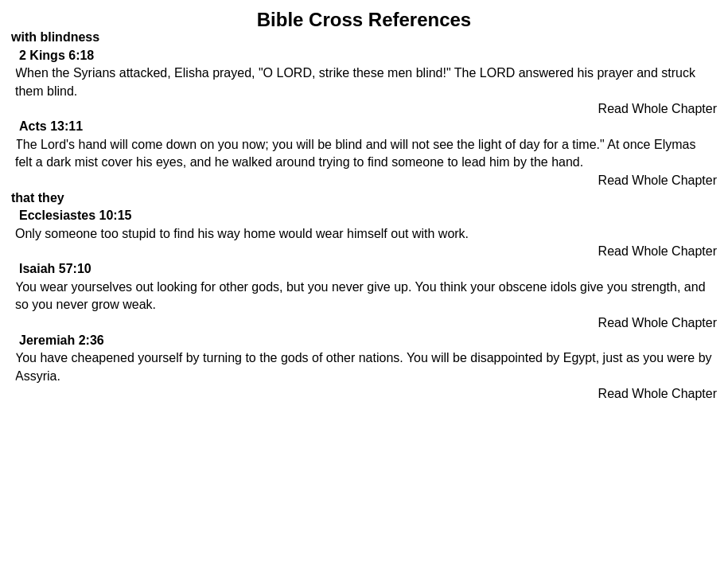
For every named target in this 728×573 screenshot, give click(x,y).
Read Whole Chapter (658, 109)
